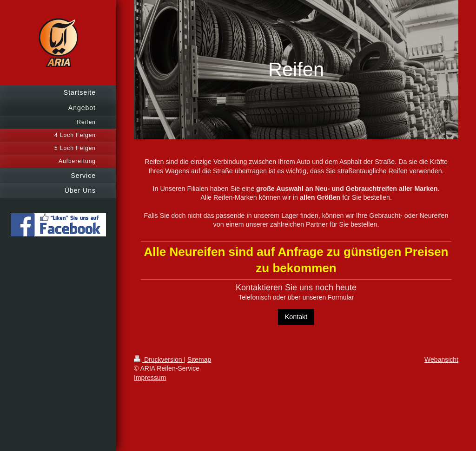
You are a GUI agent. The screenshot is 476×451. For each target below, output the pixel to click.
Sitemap (199, 359)
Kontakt (296, 317)
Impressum (150, 378)
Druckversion (159, 359)
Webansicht (441, 359)
